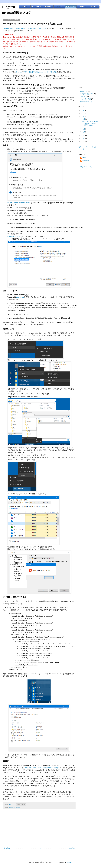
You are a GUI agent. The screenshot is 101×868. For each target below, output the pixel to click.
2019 (83, 110)
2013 (83, 141)
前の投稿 (72, 848)
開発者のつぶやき (15, 807)
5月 (84, 119)
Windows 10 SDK (14, 237)
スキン (59, 7)
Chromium (84, 91)
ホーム (25, 7)
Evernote (19, 72)
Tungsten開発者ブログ (16, 13)
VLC (26, 72)
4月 (84, 129)
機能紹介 (48, 7)
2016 (83, 116)
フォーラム (82, 7)
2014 (83, 138)
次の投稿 (7, 848)
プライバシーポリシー (88, 167)
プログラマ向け (86, 99)
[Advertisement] (39, 829)
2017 (83, 113)
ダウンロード (36, 7)
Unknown (86, 161)
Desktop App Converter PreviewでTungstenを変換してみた (90, 123)
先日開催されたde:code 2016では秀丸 (43, 72)
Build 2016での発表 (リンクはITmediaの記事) (41, 768)
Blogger (69, 862)
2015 (83, 135)
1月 (84, 132)
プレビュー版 (42, 28)
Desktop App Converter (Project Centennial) (19, 28)
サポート (94, 7)
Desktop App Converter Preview (19, 203)
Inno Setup (20, 297)
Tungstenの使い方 (86, 94)
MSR (84, 158)
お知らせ (83, 96)
